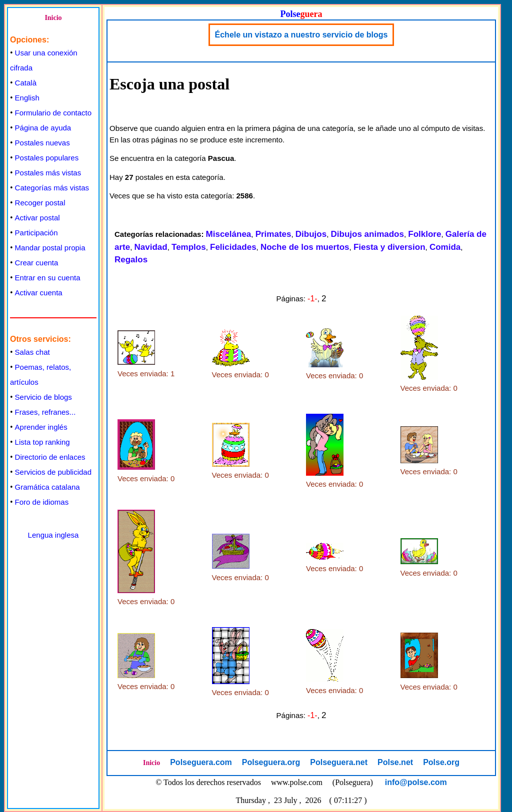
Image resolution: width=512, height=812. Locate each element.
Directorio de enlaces (50, 457)
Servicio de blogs (43, 397)
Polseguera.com (201, 762)
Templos (189, 247)
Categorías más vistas (52, 188)
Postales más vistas (48, 173)
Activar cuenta (39, 293)
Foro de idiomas (42, 502)
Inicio (53, 18)
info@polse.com (416, 782)
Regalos (131, 260)
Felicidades (233, 247)
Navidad (151, 247)
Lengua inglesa (53, 535)
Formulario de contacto (53, 113)
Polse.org (441, 762)
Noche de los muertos (305, 247)
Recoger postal (40, 203)
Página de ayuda (43, 128)
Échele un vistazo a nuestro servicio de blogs (301, 35)
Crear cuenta (37, 263)
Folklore (424, 234)
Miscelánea (229, 234)
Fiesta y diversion (389, 247)
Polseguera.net (339, 762)
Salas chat (32, 352)
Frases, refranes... (45, 412)
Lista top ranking (42, 442)
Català (26, 83)
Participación (36, 233)
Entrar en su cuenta (48, 278)
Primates (273, 234)
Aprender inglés (41, 427)
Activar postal (37, 218)
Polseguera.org (271, 762)
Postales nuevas (42, 143)
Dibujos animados (367, 234)
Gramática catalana (47, 487)
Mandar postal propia (50, 248)
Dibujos (311, 234)
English (27, 98)
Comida (445, 247)
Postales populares (47, 158)
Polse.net (395, 762)
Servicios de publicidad (53, 472)
